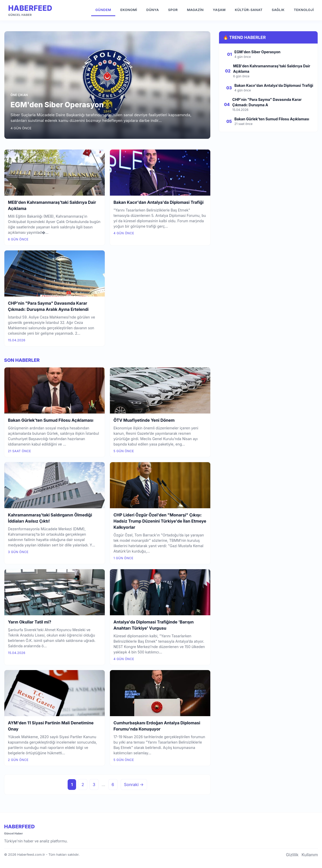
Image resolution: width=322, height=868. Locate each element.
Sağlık (278, 10)
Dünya (153, 10)
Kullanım (310, 855)
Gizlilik (292, 855)
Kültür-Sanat (249, 10)
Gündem (103, 10)
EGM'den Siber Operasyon (57, 105)
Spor (173, 10)
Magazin (195, 10)
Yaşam (219, 10)
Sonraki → (134, 785)
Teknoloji (304, 10)
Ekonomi (129, 10)
